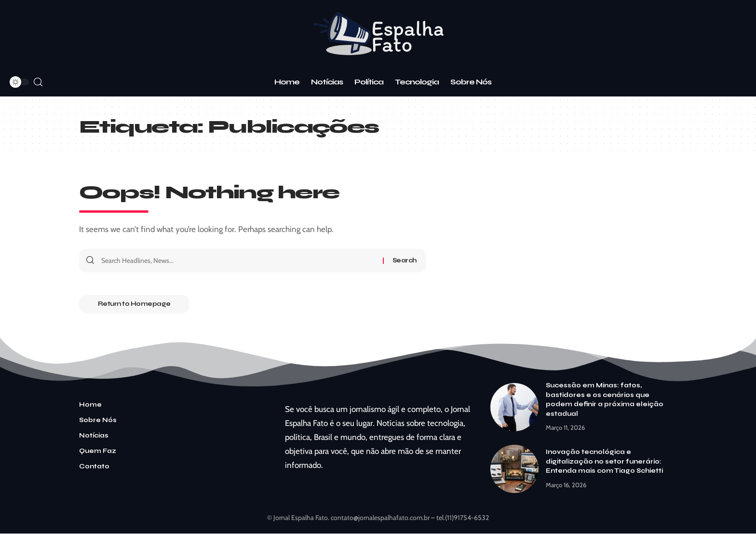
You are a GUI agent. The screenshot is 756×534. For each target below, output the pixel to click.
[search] (38, 82)
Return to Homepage (135, 304)
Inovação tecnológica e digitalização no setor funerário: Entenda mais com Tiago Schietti (604, 462)
